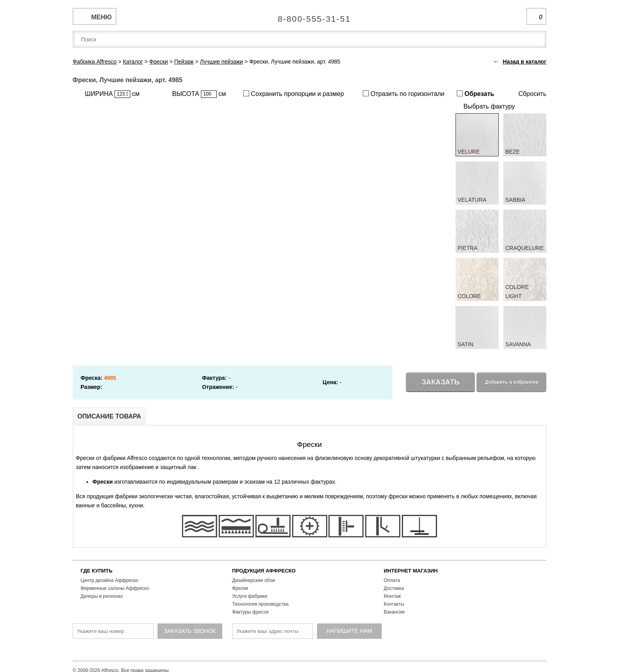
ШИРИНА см (112, 94)
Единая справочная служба (310, 16)
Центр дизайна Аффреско (109, 580)
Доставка (394, 588)
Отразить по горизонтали (404, 94)
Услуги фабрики (250, 596)
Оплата (392, 580)
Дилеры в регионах (102, 596)
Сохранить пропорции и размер (294, 94)
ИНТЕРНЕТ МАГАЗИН (411, 571)
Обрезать (476, 94)
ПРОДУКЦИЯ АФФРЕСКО (264, 571)
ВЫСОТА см (199, 94)
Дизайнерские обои (254, 580)
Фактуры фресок (250, 612)
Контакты (394, 604)
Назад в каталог (525, 62)
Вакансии (394, 612)
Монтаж (392, 596)
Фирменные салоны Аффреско (115, 588)
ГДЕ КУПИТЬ (97, 571)
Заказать (441, 382)
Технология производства (260, 604)
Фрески (240, 588)
